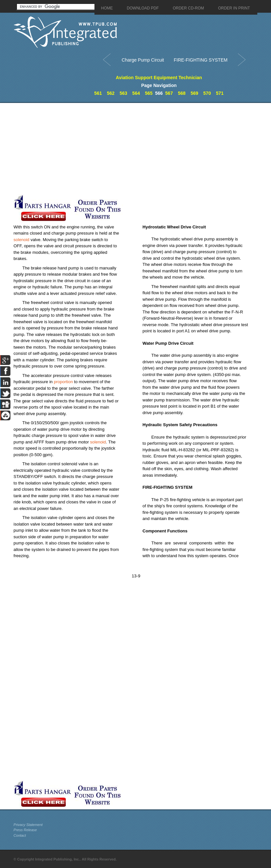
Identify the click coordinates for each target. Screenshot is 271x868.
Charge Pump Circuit (143, 60)
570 (207, 93)
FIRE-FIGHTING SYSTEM (201, 60)
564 (136, 93)
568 (182, 93)
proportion (63, 382)
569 (194, 93)
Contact (20, 835)
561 (98, 93)
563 (123, 93)
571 (220, 93)
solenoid (21, 240)
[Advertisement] (107, 149)
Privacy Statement (28, 825)
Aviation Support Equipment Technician (159, 78)
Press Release (25, 830)
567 (169, 93)
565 (149, 93)
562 (111, 93)
